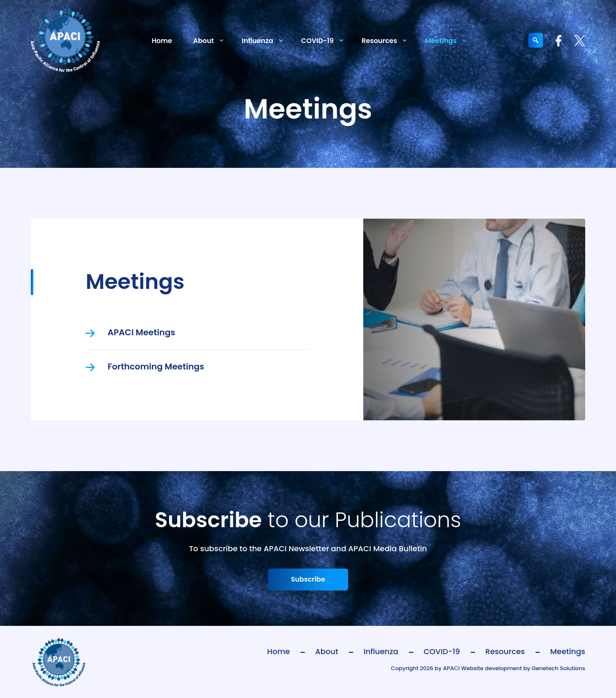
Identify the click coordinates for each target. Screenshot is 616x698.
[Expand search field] (536, 40)
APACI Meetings (141, 332)
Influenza (267, 41)
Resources (389, 41)
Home (162, 41)
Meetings (450, 41)
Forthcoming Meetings (156, 367)
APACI (451, 668)
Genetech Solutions (558, 668)
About (213, 41)
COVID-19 (327, 41)
